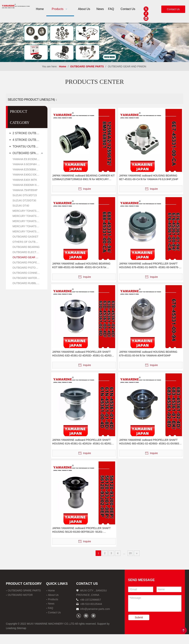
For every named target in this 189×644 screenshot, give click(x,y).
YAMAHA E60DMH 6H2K (27, 185)
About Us (53, 595)
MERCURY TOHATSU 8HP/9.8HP (28, 216)
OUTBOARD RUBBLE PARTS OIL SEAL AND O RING (28, 283)
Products (53, 599)
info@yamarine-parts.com (95, 609)
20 (130, 553)
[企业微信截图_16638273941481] (94, 42)
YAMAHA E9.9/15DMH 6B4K (28, 159)
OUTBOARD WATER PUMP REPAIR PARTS (28, 278)
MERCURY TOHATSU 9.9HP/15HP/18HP (28, 221)
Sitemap (21, 628)
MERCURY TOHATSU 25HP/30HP (28, 226)
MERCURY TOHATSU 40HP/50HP (28, 231)
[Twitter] (146, 9)
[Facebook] (146, 14)
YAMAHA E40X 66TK (25, 180)
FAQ (51, 608)
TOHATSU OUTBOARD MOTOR (28, 146)
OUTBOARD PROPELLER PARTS (28, 262)
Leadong (11, 628)
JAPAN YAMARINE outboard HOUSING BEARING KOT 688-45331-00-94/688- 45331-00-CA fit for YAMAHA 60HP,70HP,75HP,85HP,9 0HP (81, 266)
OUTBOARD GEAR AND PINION (28, 257)
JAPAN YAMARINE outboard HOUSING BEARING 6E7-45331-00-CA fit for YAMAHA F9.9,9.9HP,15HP (149, 177)
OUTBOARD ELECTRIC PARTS (28, 252)
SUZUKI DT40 (21, 206)
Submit (139, 617)
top (183, 630)
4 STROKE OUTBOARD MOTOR (28, 140)
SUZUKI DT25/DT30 (24, 200)
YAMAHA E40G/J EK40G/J (28, 175)
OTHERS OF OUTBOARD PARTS (28, 242)
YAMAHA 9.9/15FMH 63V (27, 164)
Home (51, 590)
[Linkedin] (146, 18)
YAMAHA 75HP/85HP (25, 190)
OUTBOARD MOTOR (20, 595)
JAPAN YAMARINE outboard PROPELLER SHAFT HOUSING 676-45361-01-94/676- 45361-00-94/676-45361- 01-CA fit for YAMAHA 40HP (149, 266)
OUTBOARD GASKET (25, 237)
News (51, 604)
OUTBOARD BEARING (26, 247)
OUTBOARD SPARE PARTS (28, 153)
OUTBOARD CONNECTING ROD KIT (28, 273)
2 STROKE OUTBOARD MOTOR (28, 133)
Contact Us (173, 9)
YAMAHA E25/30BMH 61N (28, 169)
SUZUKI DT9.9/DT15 (25, 195)
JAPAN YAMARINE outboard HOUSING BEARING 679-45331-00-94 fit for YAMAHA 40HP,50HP (148, 354)
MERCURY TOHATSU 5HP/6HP (28, 211)
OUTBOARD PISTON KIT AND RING (28, 268)
